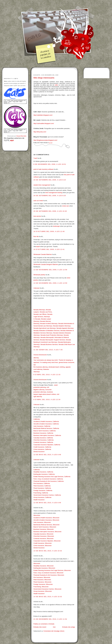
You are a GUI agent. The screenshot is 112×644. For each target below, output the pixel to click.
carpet (38, 246)
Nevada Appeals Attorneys (65, 328)
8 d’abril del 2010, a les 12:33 (47, 375)
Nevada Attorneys (39, 310)
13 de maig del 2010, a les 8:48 (47, 455)
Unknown (37, 288)
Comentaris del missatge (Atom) (54, 631)
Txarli (35, 158)
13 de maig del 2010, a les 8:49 (47, 503)
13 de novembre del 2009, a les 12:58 (50, 270)
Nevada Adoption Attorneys (62, 326)
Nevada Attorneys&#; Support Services (52, 340)
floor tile (36, 236)
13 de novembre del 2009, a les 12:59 (50, 283)
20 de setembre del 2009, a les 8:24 (50, 180)
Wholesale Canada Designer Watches (46, 264)
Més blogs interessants (44, 78)
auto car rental (38, 201)
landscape (56, 226)
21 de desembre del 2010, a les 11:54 (50, 619)
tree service (37, 216)
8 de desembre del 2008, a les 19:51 (50, 164)
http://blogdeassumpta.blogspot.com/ (45, 140)
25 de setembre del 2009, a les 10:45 (50, 211)
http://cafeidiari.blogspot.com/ (43, 115)
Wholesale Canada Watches (43, 254)
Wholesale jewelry (39, 275)
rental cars (66, 206)
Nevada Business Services (49, 344)
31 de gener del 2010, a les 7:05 (48, 350)
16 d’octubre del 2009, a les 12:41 (49, 249)
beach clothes (51, 394)
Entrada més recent (40, 627)
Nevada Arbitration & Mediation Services (47, 331)
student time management (42, 185)
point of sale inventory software (44, 169)
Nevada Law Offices (40, 314)
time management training (54, 193)
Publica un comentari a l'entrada (44, 624)
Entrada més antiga (69, 627)
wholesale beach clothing (57, 367)
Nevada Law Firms (46, 312)
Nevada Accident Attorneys (49, 324)
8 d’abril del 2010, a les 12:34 (47, 400)
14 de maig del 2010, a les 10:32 (48, 551)
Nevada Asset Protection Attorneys (52, 335)
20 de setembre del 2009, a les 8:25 (50, 196)
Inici (54, 627)
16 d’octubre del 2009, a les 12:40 (49, 231)
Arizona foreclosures (40, 355)
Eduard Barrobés (21, 136)
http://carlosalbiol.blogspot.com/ (44, 123)
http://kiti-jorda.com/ (40, 132)
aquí (12, 140)
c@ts (56, 85)
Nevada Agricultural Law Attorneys (45, 328)
